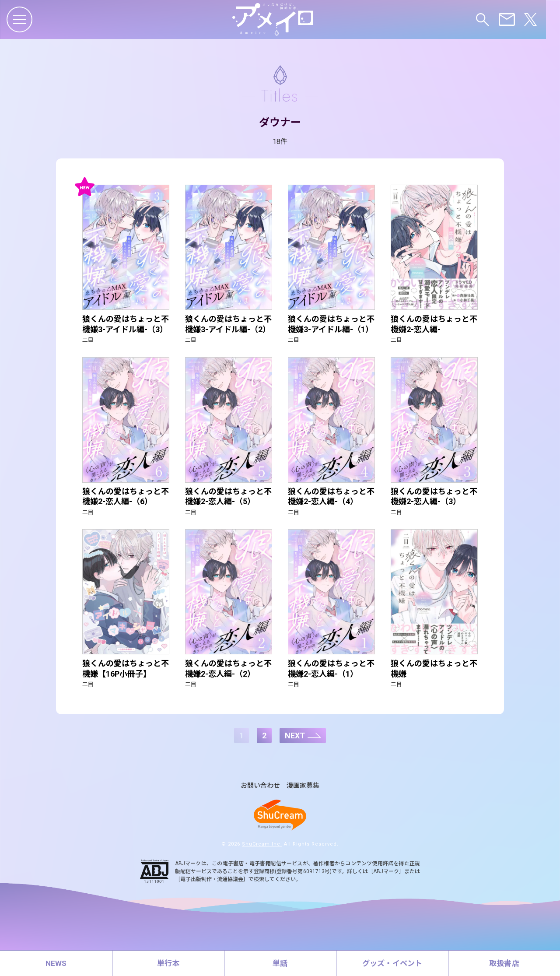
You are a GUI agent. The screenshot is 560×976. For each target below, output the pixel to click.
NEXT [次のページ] (295, 744)
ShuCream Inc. (262, 852)
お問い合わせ (260, 795)
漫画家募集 (303, 795)
